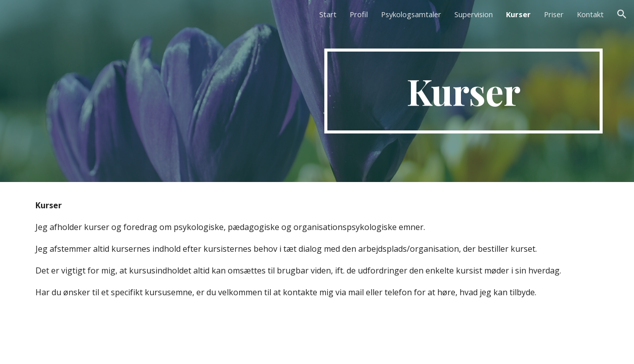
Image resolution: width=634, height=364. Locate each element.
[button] (622, 14)
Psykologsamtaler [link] (411, 14)
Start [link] (328, 14)
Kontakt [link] (590, 14)
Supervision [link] (474, 14)
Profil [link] (359, 14)
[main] (463, 91)
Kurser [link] (518, 14)
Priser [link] (554, 14)
